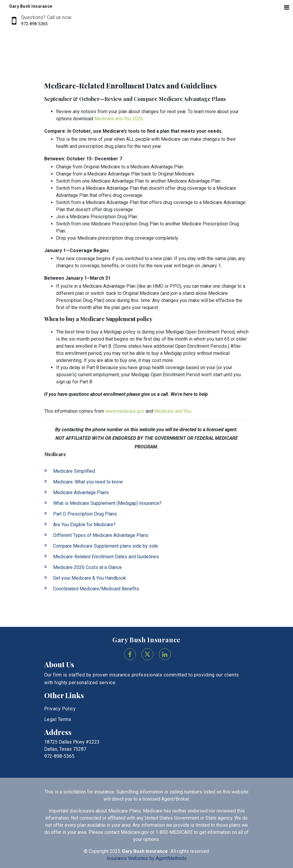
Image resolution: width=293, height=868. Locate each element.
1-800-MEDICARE (174, 832)
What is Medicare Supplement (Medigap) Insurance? (107, 503)
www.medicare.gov (125, 411)
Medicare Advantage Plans (81, 493)
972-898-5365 (34, 24)
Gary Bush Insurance (146, 640)
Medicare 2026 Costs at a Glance (87, 567)
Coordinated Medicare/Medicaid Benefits (96, 589)
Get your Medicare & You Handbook (90, 578)
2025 (115, 851)
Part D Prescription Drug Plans (85, 514)
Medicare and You (173, 411)
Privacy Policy (60, 709)
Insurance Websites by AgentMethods (147, 858)
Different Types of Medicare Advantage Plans (101, 535)
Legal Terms (58, 719)
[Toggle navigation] (287, 7)
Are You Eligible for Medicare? (84, 525)
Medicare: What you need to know (88, 482)
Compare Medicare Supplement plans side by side (106, 546)
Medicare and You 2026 (119, 119)
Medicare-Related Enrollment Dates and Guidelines (106, 557)
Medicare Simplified (74, 471)
